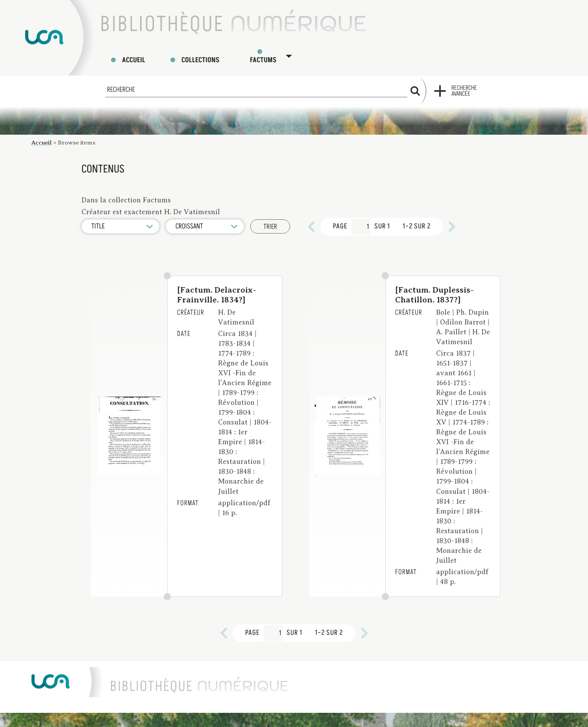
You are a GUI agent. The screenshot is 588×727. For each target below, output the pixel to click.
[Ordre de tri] (206, 220)
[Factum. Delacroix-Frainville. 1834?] (217, 288)
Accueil (135, 53)
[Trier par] (121, 220)
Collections (202, 53)
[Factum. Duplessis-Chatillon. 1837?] (435, 288)
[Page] (362, 220)
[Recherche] (256, 83)
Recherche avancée (464, 84)
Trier (271, 220)
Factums (271, 53)
